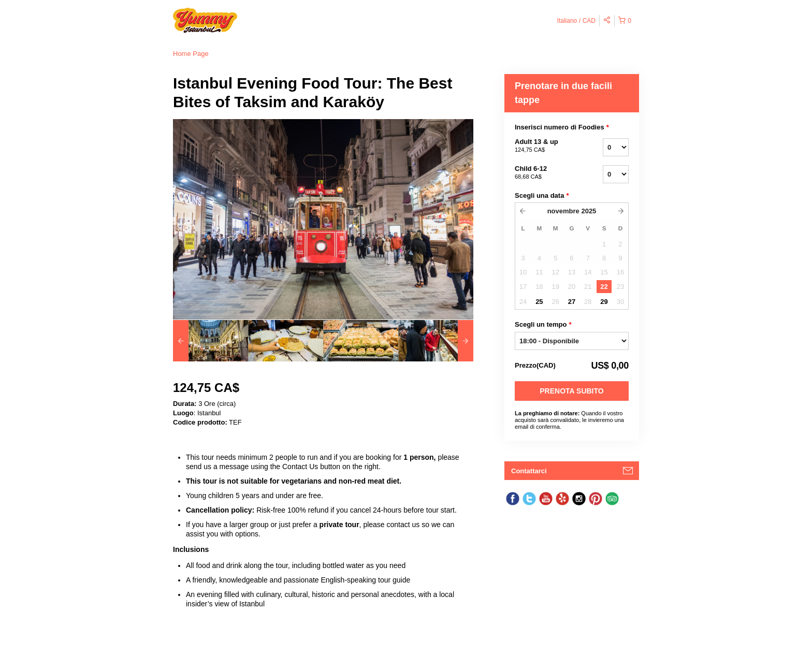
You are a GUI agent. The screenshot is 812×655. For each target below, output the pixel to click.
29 (604, 302)
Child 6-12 (546, 173)
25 (539, 302)
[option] (211, 341)
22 (604, 287)
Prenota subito (571, 391)
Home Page (191, 54)
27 (572, 302)
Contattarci (529, 471)
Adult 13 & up (546, 146)
